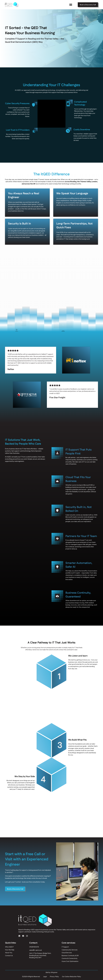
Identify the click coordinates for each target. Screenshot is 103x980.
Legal (45, 977)
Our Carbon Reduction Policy (71, 977)
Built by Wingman (52, 972)
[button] (71, 5)
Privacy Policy (54, 977)
